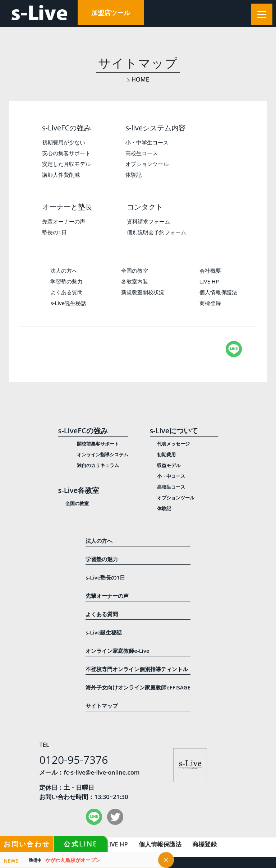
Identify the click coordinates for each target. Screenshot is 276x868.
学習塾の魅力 (66, 281)
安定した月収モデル (66, 164)
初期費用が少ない (64, 142)
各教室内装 (135, 281)
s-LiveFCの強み (66, 128)
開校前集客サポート (98, 444)
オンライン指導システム (103, 454)
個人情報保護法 (218, 292)
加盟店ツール (111, 13)
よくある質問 (66, 292)
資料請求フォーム (148, 221)
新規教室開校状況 (143, 292)
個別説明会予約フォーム (157, 232)
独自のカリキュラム (98, 465)
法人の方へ (64, 271)
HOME (140, 79)
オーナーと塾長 (67, 207)
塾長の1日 (54, 232)
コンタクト (145, 207)
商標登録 (210, 303)
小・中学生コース (147, 142)
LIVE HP (209, 281)
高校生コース (142, 153)
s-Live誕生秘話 (68, 303)
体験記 (134, 175)
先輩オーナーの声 (64, 221)
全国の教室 (135, 271)
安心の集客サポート (66, 153)
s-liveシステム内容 (156, 128)
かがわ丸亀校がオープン (65, 860)
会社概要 (210, 271)
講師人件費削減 (61, 175)
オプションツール (147, 164)
